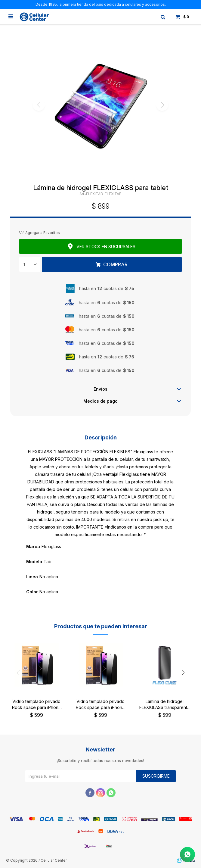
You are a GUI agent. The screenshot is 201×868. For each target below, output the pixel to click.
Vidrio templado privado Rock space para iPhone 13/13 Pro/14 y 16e (100, 705)
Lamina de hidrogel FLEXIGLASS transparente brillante (165, 705)
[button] (183, 673)
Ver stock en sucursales (106, 247)
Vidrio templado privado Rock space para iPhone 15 (37, 705)
